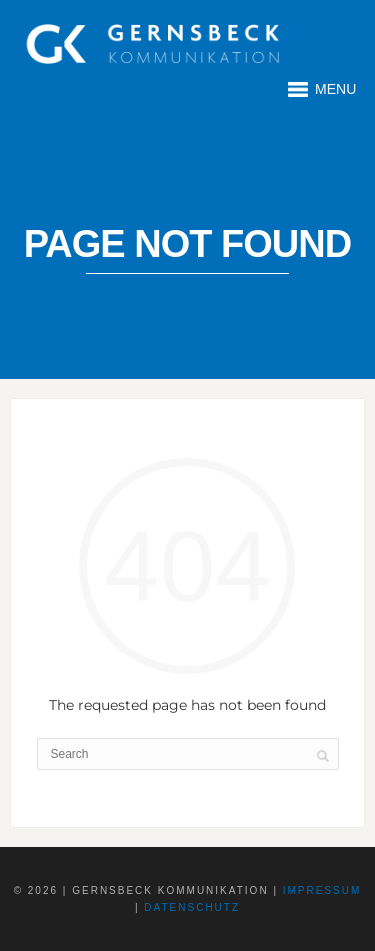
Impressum (322, 890)
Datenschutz (192, 907)
